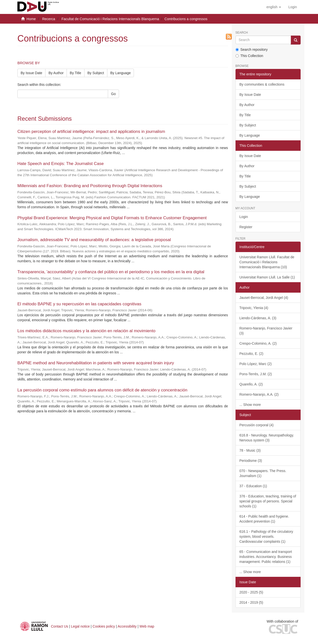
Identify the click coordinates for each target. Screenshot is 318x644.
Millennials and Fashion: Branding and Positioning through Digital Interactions (90, 186)
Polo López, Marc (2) (256, 364)
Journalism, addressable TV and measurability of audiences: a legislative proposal (94, 240)
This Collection (249, 56)
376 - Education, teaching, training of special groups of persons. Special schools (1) (268, 501)
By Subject (96, 73)
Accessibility (127, 626)
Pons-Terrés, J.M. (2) (256, 374)
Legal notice (80, 626)
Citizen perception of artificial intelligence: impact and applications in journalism (91, 132)
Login (244, 217)
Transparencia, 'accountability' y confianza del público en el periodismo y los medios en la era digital (111, 272)
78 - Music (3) (250, 450)
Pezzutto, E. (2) (251, 354)
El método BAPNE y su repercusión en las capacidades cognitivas (79, 304)
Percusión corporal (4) (257, 425)
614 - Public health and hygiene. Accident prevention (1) (264, 519)
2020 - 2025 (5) (251, 592)
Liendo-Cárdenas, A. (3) (258, 318)
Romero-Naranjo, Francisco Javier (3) (266, 331)
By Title (76, 73)
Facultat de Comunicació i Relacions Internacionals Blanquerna (110, 19)
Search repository (252, 50)
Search (242, 33)
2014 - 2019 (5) (251, 602)
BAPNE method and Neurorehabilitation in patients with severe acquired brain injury (96, 363)
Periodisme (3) (251, 461)
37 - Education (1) (253, 486)
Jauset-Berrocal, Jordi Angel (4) (264, 298)
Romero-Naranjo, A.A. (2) (259, 394)
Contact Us (60, 626)
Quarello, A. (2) (251, 384)
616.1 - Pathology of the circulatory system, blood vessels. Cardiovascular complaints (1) (266, 537)
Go (113, 94)
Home (31, 19)
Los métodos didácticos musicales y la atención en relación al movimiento (86, 331)
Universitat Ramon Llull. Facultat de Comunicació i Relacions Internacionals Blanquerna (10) (267, 262)
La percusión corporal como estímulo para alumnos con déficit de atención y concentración (102, 390)
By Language (121, 73)
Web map (147, 626)
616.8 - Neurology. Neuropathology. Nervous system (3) (267, 438)
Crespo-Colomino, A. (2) (258, 343)
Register (246, 227)
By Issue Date (31, 73)
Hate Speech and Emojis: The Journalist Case (60, 164)
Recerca (49, 19)
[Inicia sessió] (293, 7)
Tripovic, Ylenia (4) (254, 308)
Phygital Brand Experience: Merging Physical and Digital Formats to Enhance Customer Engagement (112, 218)
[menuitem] (293, 7)
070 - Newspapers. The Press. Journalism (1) (263, 473)
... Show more (250, 405)
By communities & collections (262, 84)
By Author (56, 73)
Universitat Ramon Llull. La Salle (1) (267, 277)
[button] (274, 7)
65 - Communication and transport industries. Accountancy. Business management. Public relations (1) (266, 557)
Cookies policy (104, 626)
